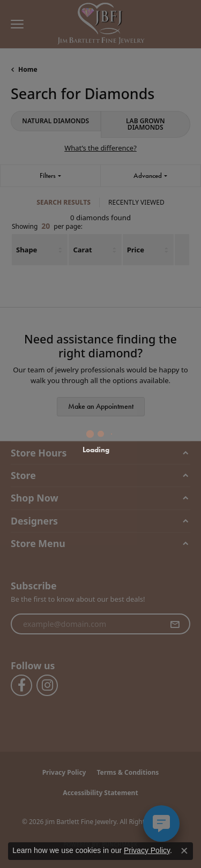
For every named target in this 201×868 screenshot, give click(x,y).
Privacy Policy (147, 850)
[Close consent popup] (184, 851)
